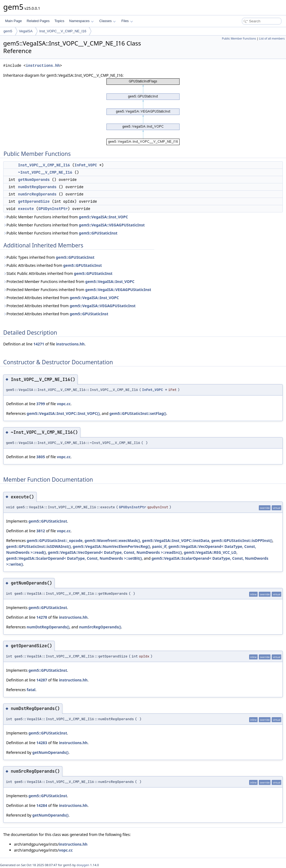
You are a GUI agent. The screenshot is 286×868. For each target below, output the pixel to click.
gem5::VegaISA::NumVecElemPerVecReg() (112, 546)
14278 (42, 617)
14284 (42, 805)
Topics (59, 21)
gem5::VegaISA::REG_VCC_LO (210, 552)
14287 (42, 680)
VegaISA (26, 31)
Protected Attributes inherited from (61, 298)
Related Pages (38, 21)
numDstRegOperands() (48, 627)
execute (26, 209)
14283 (42, 743)
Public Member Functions (239, 38)
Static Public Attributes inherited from (58, 273)
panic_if (159, 546)
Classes (108, 21)
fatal (31, 690)
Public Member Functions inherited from (66, 217)
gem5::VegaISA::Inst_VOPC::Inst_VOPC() (63, 413)
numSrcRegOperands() (100, 627)
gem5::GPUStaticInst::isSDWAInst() (38, 546)
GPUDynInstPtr (53, 209)
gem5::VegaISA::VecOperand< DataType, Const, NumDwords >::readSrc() (115, 552)
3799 (41, 404)
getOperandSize (34, 201)
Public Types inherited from (49, 257)
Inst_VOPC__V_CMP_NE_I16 (63, 31)
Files (127, 21)
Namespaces (81, 21)
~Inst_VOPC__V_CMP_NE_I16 (45, 172)
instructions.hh (43, 66)
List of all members (272, 38)
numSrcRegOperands (37, 194)
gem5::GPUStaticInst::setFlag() (138, 413)
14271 (39, 344)
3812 (41, 531)
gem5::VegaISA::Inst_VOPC (103, 217)
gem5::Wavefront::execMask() (112, 540)
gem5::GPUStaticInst (98, 233)
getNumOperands (34, 180)
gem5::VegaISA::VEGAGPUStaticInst (112, 225)
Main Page (13, 21)
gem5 (8, 31)
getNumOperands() (50, 752)
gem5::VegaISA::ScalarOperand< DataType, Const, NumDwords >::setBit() (74, 558)
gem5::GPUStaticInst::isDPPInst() (242, 540)
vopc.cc (64, 404)
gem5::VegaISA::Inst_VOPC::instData (176, 540)
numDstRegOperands (37, 187)
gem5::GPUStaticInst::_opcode (55, 540)
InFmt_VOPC (86, 165)
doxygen (83, 865)
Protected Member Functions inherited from (69, 281)
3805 (41, 457)
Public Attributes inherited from (53, 265)
